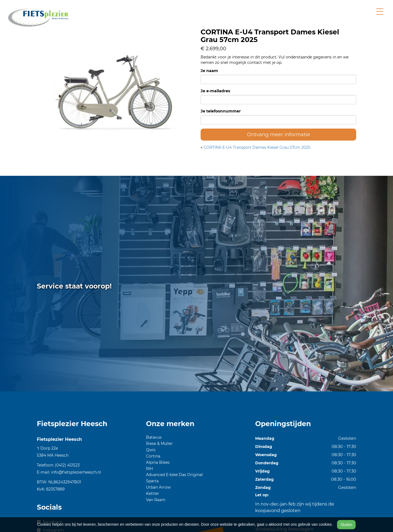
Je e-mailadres (215, 91)
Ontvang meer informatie (279, 135)
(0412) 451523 (67, 465)
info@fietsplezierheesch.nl (76, 472)
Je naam (209, 71)
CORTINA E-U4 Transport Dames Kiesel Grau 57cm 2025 (257, 147)
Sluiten (346, 525)
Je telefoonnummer (221, 111)
